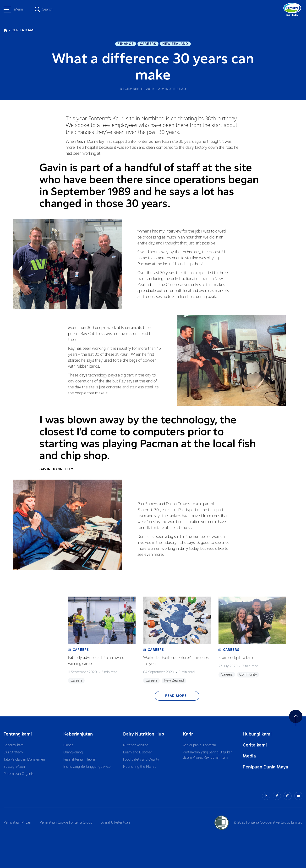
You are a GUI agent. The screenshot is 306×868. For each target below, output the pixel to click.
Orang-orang (73, 752)
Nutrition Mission (136, 745)
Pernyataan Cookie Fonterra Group (66, 823)
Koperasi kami (14, 745)
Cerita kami (255, 745)
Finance (126, 44)
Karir (188, 734)
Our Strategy (13, 752)
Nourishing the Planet (139, 767)
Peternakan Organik (19, 774)
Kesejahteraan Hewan (80, 760)
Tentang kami (18, 734)
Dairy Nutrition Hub (144, 734)
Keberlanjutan (78, 734)
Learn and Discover (138, 752)
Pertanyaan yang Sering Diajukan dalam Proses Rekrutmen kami (208, 755)
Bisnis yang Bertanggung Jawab (87, 767)
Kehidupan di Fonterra (199, 745)
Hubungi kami (257, 734)
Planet (68, 745)
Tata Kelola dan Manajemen (24, 760)
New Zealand (175, 44)
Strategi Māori (14, 767)
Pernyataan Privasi (17, 823)
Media (249, 756)
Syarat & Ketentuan (115, 823)
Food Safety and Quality (141, 760)
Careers (148, 44)
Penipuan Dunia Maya (265, 767)
